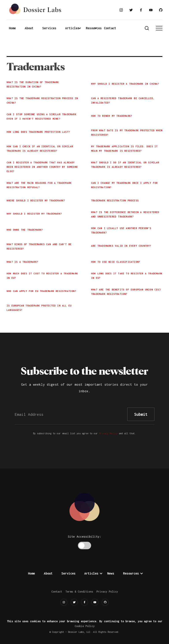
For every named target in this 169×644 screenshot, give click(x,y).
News (111, 573)
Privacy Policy (108, 433)
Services (49, 28)
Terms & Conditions (79, 592)
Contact (110, 28)
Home (12, 28)
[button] (74, 28)
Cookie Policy (85, 626)
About (29, 28)
